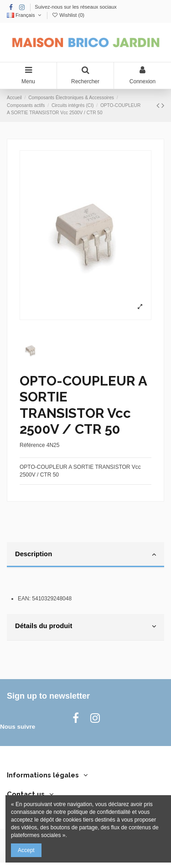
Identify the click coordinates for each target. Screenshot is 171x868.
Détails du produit (85, 626)
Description (85, 554)
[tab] (85, 555)
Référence (32, 445)
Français (25, 15)
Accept (26, 850)
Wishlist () (68, 15)
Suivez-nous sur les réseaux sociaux (76, 7)
